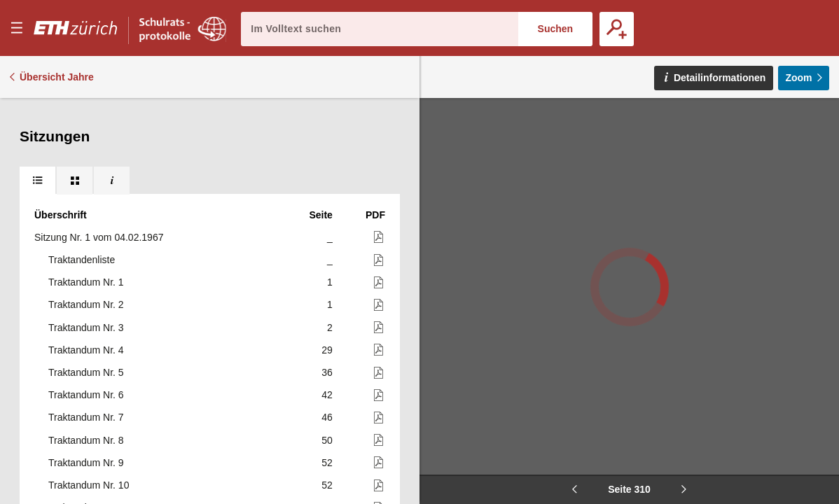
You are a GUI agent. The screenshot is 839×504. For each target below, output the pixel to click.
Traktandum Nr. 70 (89, 152)
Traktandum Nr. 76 (89, 354)
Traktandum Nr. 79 (89, 422)
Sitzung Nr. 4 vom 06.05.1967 (99, 264)
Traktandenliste (82, 287)
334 (325, 400)
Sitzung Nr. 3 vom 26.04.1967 (99, 219)
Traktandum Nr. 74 (89, 309)
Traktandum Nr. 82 (89, 489)
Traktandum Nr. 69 (89, 129)
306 (325, 197)
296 (325, 129)
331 (325, 377)
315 (325, 309)
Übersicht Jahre (57, 77)
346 (325, 467)
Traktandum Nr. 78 (89, 400)
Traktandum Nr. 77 (89, 377)
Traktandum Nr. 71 (91, 174)
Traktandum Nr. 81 (89, 467)
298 (325, 152)
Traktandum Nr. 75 (89, 332)
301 (325, 174)
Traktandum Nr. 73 (89, 241)
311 (325, 219)
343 (325, 422)
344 (325, 444)
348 (325, 489)
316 (325, 354)
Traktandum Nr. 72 (89, 197)
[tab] (37, 112)
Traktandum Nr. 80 (89, 444)
